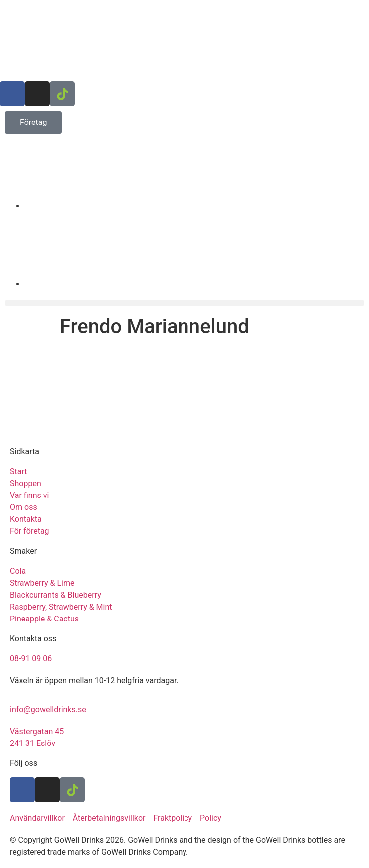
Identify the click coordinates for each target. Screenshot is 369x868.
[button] (184, 303)
